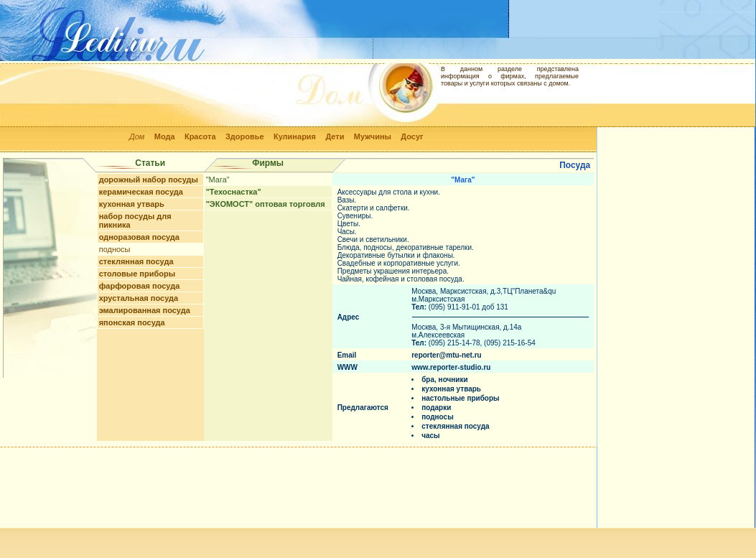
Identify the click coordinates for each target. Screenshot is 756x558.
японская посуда (132, 322)
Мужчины (373, 136)
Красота (200, 136)
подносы (115, 249)
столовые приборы (137, 274)
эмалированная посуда (145, 310)
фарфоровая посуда (140, 286)
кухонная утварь (132, 204)
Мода (165, 136)
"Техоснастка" (234, 192)
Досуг (412, 136)
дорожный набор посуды (149, 180)
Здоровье (245, 136)
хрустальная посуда (139, 298)
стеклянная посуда (136, 261)
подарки (436, 408)
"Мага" (218, 180)
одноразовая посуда (139, 237)
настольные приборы (460, 398)
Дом (137, 136)
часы (430, 436)
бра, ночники (444, 380)
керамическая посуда (141, 192)
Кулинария (295, 136)
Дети (335, 136)
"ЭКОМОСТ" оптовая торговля (266, 204)
